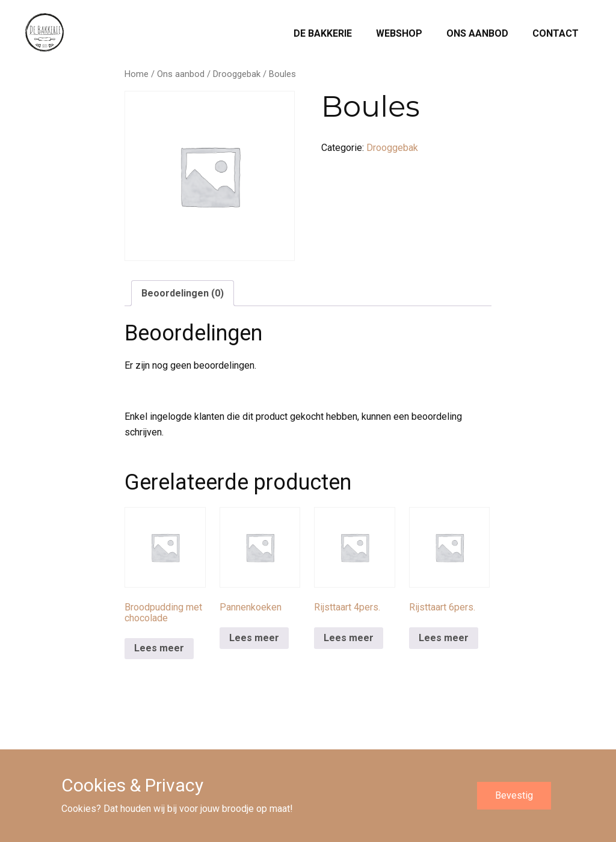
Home (137, 74)
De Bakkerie (323, 33)
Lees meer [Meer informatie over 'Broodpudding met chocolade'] (159, 648)
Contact (556, 33)
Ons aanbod (477, 33)
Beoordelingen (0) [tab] (183, 293)
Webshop (399, 33)
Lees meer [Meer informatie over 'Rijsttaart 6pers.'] (444, 638)
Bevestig (514, 795)
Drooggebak (237, 74)
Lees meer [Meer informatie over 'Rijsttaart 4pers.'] (349, 638)
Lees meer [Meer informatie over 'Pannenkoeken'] (254, 638)
